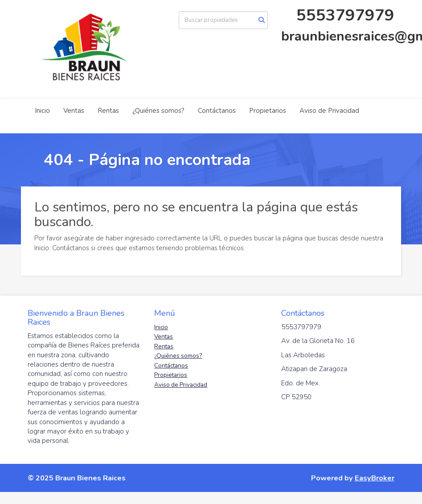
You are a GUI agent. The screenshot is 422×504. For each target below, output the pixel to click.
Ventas (74, 111)
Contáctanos (217, 111)
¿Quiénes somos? (158, 111)
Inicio (42, 111)
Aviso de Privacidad (329, 111)
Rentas (108, 111)
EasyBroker (375, 478)
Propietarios (268, 111)
